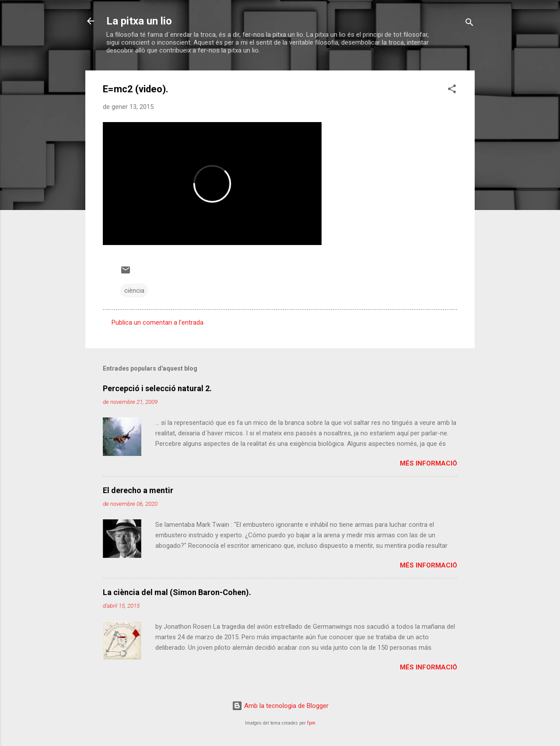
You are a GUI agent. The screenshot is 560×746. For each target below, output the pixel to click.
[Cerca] (469, 24)
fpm (311, 723)
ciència (134, 291)
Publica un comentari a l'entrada (157, 322)
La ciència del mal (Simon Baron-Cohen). (177, 592)
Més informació (429, 463)
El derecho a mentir (138, 490)
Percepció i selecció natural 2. (157, 388)
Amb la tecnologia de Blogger (280, 706)
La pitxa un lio (139, 21)
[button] (452, 90)
